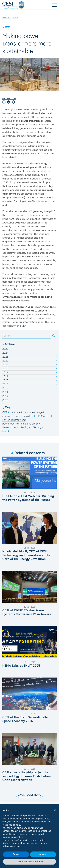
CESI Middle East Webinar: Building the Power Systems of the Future (28, 498)
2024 (5, 353)
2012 (5, 400)
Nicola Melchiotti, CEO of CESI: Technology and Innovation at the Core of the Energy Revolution (26, 555)
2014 (5, 392)
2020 (5, 368)
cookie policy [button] (15, 825)
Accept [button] (43, 854)
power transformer (31, 278)
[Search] (26, 336)
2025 (5, 349)
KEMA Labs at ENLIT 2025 (21, 666)
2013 (5, 396)
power (25, 121)
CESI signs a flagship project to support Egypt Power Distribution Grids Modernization (27, 776)
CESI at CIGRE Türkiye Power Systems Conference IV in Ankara (27, 612)
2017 (5, 380)
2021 (5, 365)
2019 (5, 372)
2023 (5, 357)
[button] (55, 810)
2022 (5, 361)
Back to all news (29, 795)
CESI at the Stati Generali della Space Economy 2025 (25, 719)
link (24, 326)
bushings (36, 190)
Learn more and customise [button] (29, 862)
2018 (5, 376)
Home (6, 18)
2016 (5, 384)
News (15, 18)
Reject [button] (16, 854)
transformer (36, 121)
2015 (5, 388)
